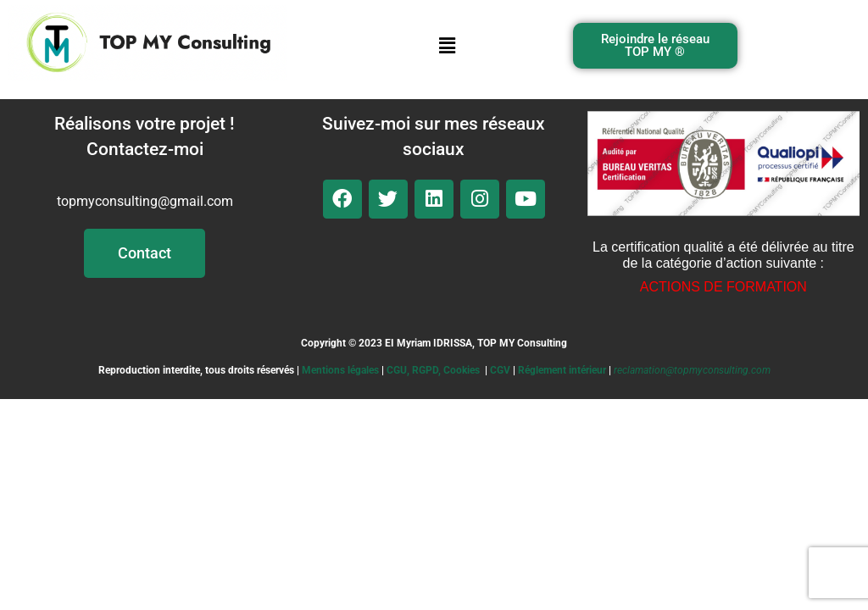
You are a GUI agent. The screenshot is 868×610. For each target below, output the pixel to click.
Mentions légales (340, 370)
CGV (500, 370)
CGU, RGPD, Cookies (433, 370)
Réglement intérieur (562, 370)
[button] (447, 46)
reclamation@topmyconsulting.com (692, 370)
